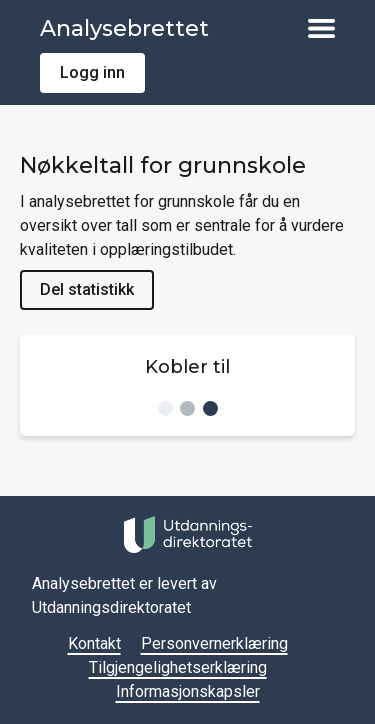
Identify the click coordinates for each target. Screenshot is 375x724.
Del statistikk (87, 289)
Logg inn (92, 72)
